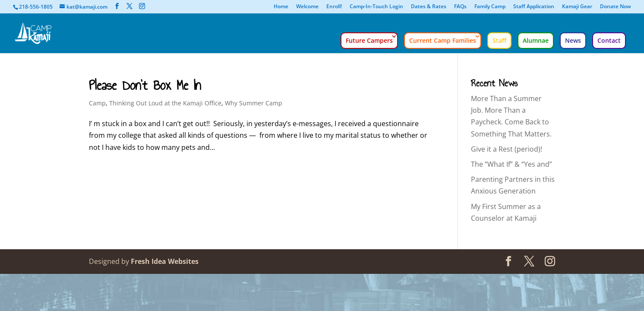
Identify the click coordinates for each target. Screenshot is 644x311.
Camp (97, 103)
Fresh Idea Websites (165, 261)
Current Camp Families (443, 40)
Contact (609, 40)
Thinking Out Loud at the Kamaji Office (165, 103)
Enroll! (334, 7)
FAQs (460, 7)
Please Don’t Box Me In (145, 85)
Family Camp (490, 7)
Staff (499, 40)
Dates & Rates (429, 7)
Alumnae (536, 40)
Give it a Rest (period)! (507, 149)
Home (281, 7)
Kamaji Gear (577, 7)
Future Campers (369, 40)
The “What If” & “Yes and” (511, 164)
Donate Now (616, 7)
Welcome (307, 7)
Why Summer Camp (254, 103)
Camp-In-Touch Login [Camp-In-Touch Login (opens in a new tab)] (376, 7)
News (573, 40)
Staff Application (534, 7)
